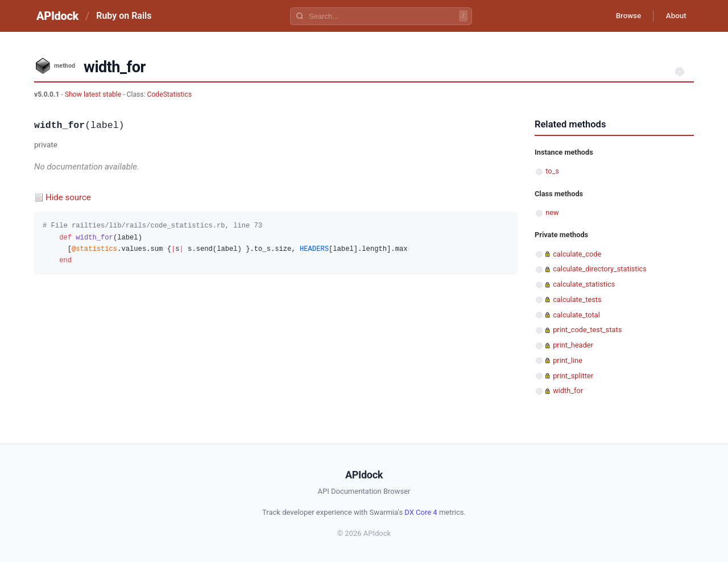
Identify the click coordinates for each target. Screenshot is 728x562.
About (674, 16)
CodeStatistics (170, 94)
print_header (573, 345)
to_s (552, 171)
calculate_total (576, 315)
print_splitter (573, 376)
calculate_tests (577, 299)
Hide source (68, 197)
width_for (568, 390)
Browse (622, 16)
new (552, 212)
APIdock (57, 16)
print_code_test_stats (587, 330)
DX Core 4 (421, 512)
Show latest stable (94, 94)
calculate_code (577, 254)
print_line (568, 360)
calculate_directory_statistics (600, 269)
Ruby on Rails (124, 16)
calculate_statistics (584, 284)
